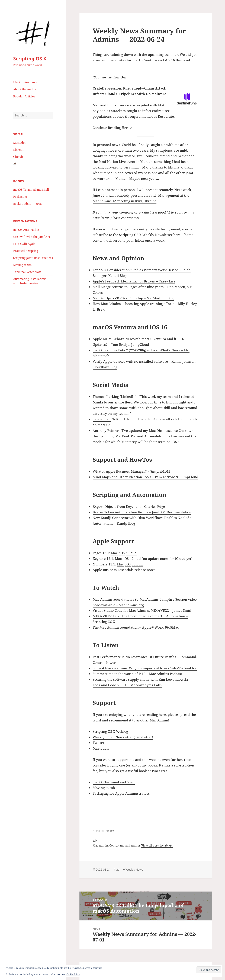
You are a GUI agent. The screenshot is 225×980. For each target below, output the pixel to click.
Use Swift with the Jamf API (32, 237)
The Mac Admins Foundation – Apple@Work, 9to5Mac (136, 627)
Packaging (20, 197)
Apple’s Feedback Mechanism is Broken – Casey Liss (134, 281)
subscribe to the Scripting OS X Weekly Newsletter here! (137, 235)
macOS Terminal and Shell (31, 190)
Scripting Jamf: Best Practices (33, 258)
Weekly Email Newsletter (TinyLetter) (123, 737)
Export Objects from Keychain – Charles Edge (129, 507)
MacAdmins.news (25, 82)
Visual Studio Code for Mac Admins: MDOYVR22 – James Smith (142, 610)
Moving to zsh (22, 265)
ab (118, 870)
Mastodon (20, 143)
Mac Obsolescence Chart (168, 431)
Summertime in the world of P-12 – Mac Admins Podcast (137, 674)
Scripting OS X (30, 58)
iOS (122, 553)
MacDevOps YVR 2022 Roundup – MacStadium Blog (134, 298)
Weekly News (134, 870)
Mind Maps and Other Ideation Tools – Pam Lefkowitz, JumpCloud (145, 477)
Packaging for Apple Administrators (121, 793)
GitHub (18, 157)
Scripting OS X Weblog (110, 731)
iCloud (132, 553)
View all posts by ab (155, 845)
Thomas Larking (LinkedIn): (115, 397)
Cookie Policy (73, 974)
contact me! (130, 218)
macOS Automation (26, 230)
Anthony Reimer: (106, 431)
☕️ (15, 164)
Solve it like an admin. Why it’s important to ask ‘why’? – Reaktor (145, 668)
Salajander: (102, 419)
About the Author (25, 89)
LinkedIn (19, 150)
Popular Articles (24, 96)
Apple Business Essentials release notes (124, 570)
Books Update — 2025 (28, 204)
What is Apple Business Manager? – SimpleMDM (131, 471)
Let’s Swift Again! (25, 244)
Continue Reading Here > (112, 128)
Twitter (99, 743)
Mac (114, 553)
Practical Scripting (26, 251)
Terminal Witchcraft (27, 272)
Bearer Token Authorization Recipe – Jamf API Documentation (142, 512)
